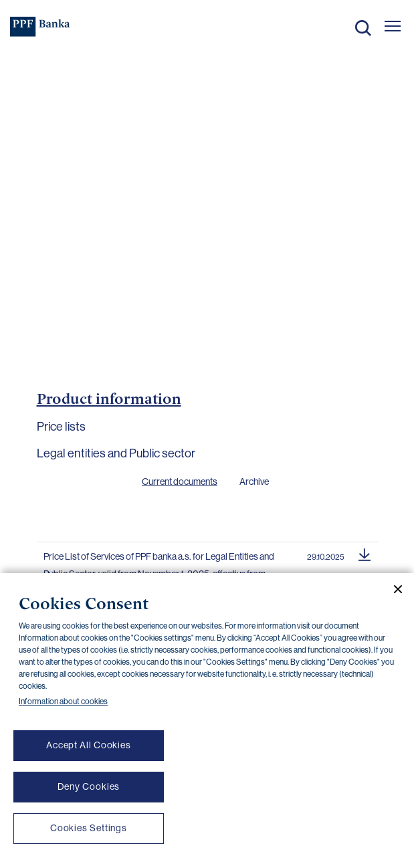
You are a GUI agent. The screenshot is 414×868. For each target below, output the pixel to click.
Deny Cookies (89, 786)
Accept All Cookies (89, 745)
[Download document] (365, 553)
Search (363, 28)
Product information (109, 399)
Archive (254, 481)
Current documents (180, 481)
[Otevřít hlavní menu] (393, 26)
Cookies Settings (89, 828)
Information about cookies (63, 701)
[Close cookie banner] (393, 589)
